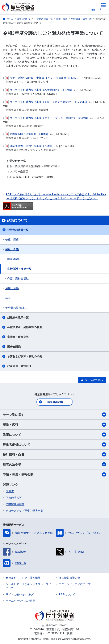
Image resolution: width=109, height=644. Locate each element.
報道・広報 (54, 425)
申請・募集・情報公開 (54, 474)
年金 (8, 298)
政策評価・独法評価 (19, 366)
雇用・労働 (12, 288)
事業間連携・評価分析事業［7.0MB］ (32, 146)
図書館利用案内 (15, 504)
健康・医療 (12, 240)
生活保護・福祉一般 (19, 269)
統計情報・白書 (54, 454)
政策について (54, 435)
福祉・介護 (12, 249)
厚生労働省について (54, 444)
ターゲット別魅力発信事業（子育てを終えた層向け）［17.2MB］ (48, 102)
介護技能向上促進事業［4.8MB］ (29, 134)
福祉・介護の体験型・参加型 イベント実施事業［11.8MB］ (45, 78)
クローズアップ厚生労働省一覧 (24, 511)
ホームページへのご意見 (20, 601)
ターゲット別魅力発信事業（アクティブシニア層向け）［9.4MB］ (49, 118)
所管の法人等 (14, 498)
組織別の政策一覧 (18, 317)
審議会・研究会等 (18, 337)
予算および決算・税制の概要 (25, 356)
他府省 (10, 491)
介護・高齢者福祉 (18, 279)
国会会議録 (14, 347)
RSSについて (67, 594)
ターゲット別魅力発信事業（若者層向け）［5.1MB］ (41, 90)
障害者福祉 (14, 259)
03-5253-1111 (56, 633)
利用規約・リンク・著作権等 (23, 578)
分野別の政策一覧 (18, 230)
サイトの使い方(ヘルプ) (20, 594)
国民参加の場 (55, 402)
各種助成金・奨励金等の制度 (25, 327)
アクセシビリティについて (75, 584)
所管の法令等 (54, 464)
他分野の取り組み (16, 308)
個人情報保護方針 (69, 578)
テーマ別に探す (54, 415)
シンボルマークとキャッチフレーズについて (28, 586)
